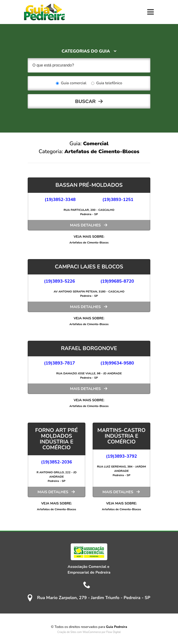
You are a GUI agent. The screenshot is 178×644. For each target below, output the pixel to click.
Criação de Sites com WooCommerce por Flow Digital (89, 632)
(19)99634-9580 (117, 363)
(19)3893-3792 (122, 456)
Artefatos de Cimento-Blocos (89, 243)
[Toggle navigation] (150, 12)
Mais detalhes (85, 225)
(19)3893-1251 (118, 200)
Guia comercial (71, 83)
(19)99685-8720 (117, 281)
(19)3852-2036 (57, 462)
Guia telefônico (107, 83)
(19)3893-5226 (60, 281)
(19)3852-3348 (60, 200)
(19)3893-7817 (60, 363)
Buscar (85, 101)
